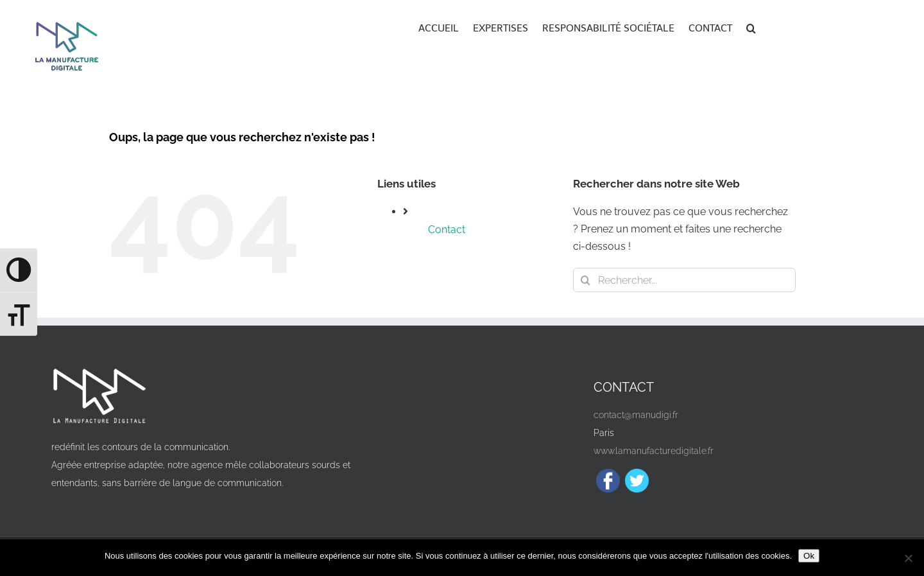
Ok (809, 556)
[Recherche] (585, 280)
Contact (447, 230)
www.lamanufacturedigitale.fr (654, 451)
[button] (751, 27)
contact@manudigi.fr (636, 415)
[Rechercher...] (684, 280)
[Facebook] (608, 481)
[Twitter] (637, 481)
